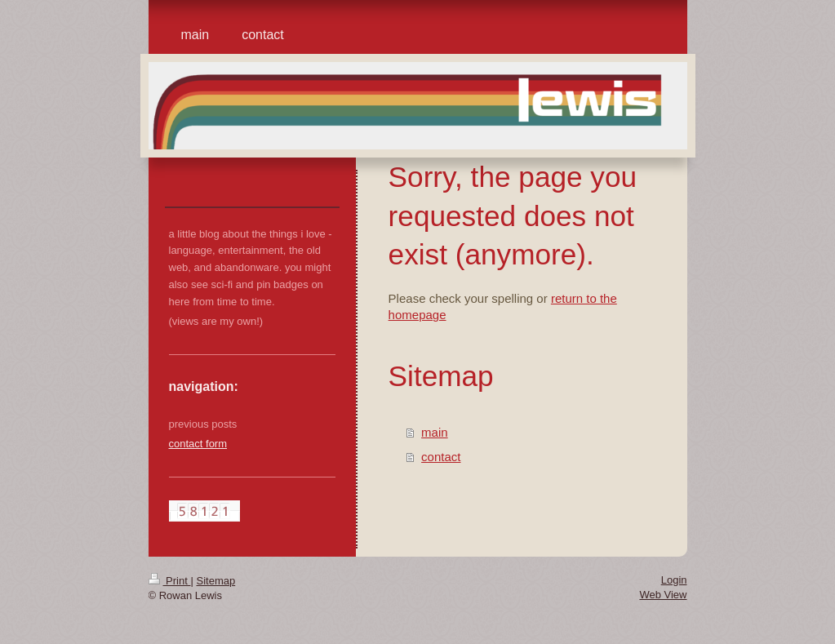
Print (170, 581)
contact (441, 457)
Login (674, 580)
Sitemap (215, 581)
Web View (663, 595)
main (435, 432)
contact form (198, 444)
